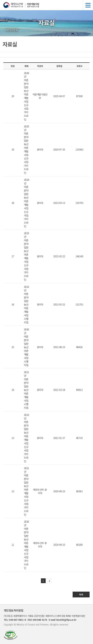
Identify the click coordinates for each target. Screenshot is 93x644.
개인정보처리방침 (14, 610)
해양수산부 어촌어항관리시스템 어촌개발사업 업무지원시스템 (48, 5)
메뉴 (88, 5)
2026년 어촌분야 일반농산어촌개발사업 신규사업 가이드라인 (26, 96)
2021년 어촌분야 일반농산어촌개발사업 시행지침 (26, 390)
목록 (81, 595)
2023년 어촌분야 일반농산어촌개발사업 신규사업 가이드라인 (26, 256)
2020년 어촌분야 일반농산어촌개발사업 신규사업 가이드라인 (26, 545)
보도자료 (12, 30)
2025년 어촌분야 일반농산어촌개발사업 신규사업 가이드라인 (26, 149)
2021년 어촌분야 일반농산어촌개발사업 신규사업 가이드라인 (26, 491)
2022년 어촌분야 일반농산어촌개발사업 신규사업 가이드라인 (26, 438)
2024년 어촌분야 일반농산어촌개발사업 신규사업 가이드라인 (26, 203)
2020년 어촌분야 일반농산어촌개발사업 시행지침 (26, 347)
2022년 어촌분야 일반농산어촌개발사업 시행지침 (26, 304)
